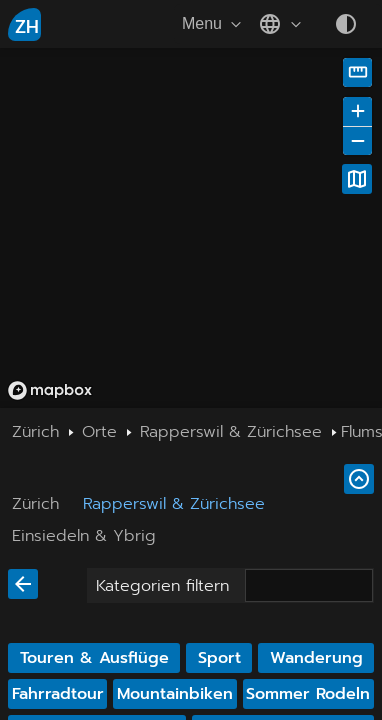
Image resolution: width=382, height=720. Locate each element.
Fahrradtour (58, 694)
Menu (214, 24)
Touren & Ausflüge (94, 658)
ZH (27, 27)
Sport (219, 658)
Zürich (35, 504)
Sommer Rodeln (308, 694)
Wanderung (316, 658)
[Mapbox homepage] (50, 390)
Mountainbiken (175, 694)
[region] (191, 228)
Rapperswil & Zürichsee (174, 504)
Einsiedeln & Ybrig (84, 536)
